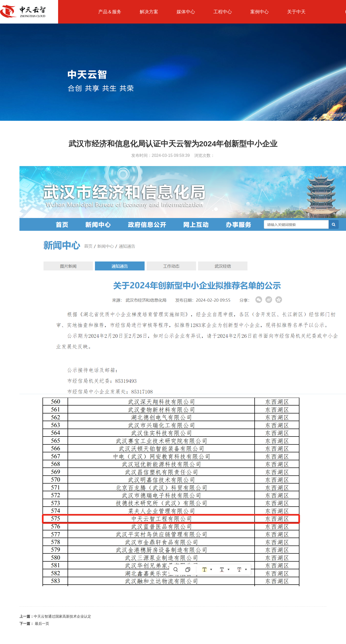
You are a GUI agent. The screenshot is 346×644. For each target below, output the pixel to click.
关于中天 (296, 12)
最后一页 (34, 624)
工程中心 (223, 12)
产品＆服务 (110, 12)
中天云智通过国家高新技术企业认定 (55, 616)
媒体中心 (186, 12)
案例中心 (259, 12)
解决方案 (149, 12)
